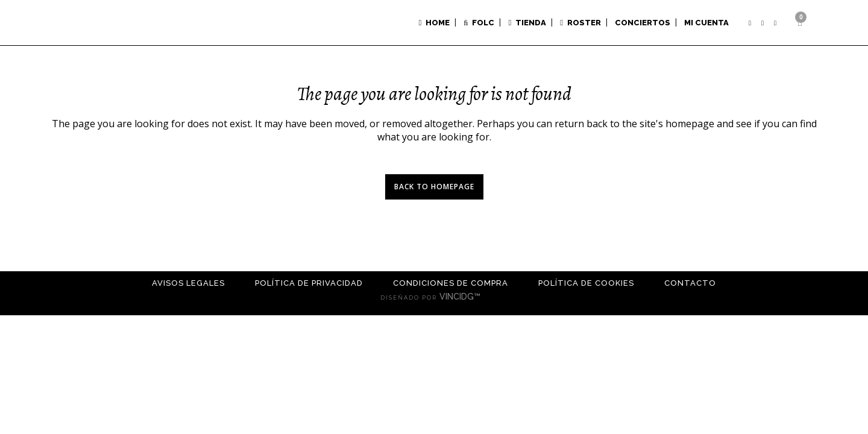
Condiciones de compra (451, 283)
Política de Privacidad (309, 283)
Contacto (690, 283)
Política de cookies (586, 283)
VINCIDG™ (464, 297)
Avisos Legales (188, 283)
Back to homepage (434, 187)
